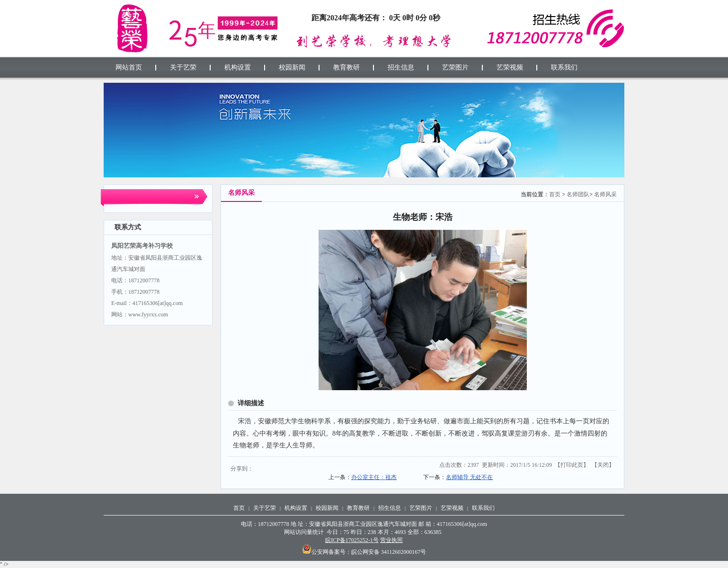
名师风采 (605, 194)
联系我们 (483, 508)
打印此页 (572, 465)
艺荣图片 (421, 508)
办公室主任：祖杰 (374, 477)
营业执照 (391, 540)
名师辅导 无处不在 (469, 477)
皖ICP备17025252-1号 (352, 540)
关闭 (603, 465)
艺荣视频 (452, 508)
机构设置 (296, 508)
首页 (555, 194)
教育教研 (358, 508)
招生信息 (390, 508)
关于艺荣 (265, 508)
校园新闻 (327, 508)
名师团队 (578, 194)
